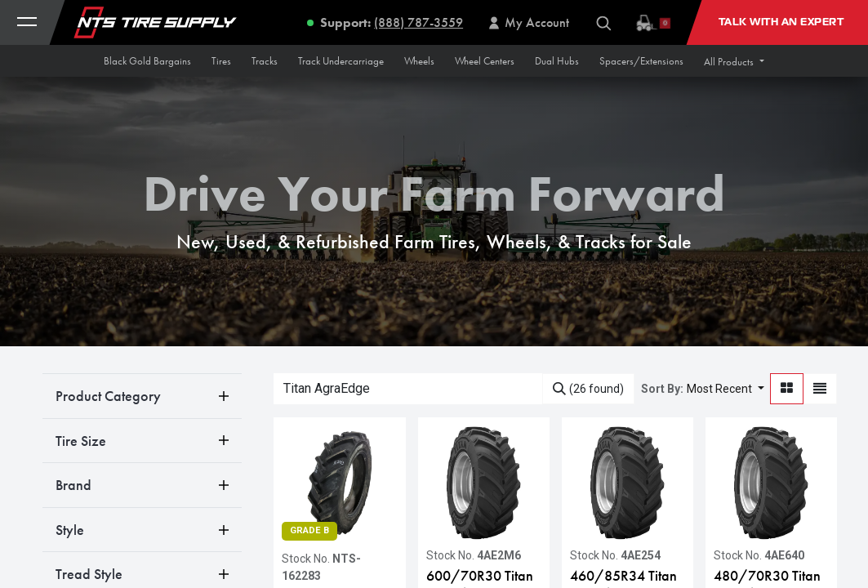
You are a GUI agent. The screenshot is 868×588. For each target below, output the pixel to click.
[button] (734, 62)
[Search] (588, 389)
